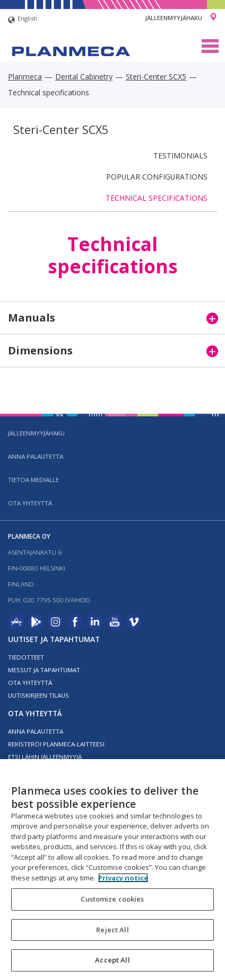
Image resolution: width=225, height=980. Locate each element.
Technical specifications (157, 198)
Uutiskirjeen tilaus (38, 695)
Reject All (112, 930)
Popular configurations (157, 177)
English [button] (23, 20)
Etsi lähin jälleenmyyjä (45, 757)
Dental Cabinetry (84, 77)
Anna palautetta (36, 456)
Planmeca (25, 77)
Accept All (112, 960)
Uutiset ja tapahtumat (54, 639)
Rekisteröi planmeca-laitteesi (56, 744)
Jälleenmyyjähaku (174, 18)
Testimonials (180, 155)
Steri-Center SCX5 (156, 77)
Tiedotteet (26, 657)
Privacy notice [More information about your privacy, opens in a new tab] (123, 878)
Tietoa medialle (33, 480)
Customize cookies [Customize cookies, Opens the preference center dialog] (112, 899)
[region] (112, 870)
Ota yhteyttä (30, 503)
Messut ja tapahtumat (44, 670)
